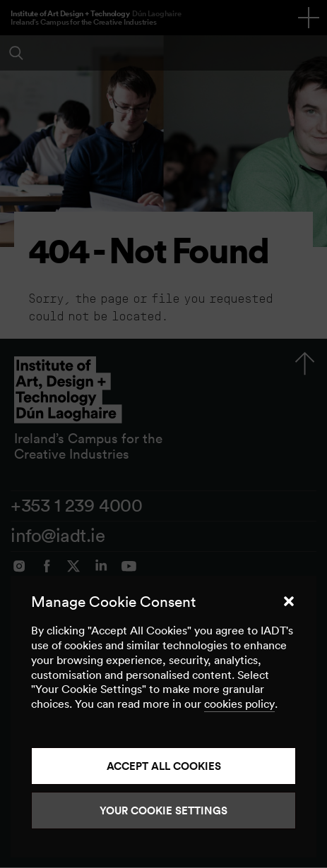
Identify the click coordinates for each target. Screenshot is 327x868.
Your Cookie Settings (163, 810)
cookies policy (239, 704)
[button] (289, 601)
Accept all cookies (164, 766)
